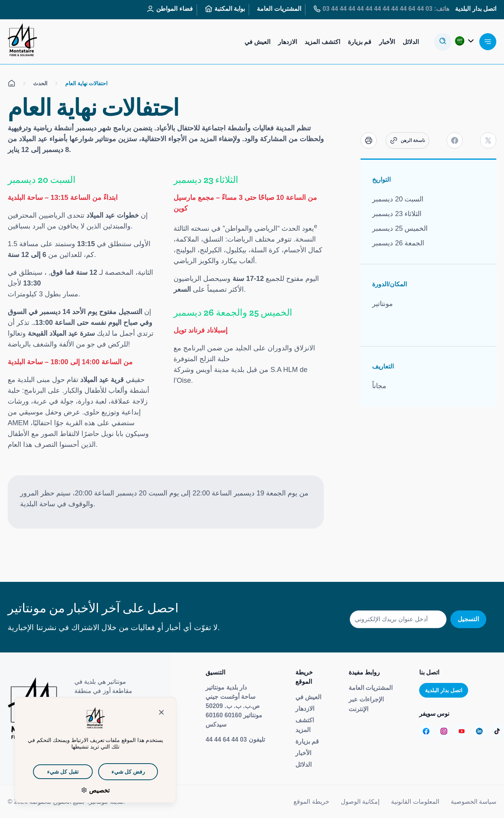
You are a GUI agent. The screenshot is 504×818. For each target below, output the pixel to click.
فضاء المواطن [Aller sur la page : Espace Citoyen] (169, 9)
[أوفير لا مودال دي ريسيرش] (443, 42)
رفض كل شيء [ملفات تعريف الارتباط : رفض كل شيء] (115, 772)
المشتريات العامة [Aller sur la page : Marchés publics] (279, 9)
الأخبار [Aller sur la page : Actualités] (387, 42)
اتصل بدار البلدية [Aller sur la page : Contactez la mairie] (476, 9)
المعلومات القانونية (415, 802)
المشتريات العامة (371, 688)
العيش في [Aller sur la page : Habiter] (257, 42)
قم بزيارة (307, 741)
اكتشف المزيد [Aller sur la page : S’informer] (322, 42)
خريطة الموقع (311, 802)
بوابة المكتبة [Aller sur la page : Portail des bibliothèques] (225, 9)
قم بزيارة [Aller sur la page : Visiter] (360, 42)
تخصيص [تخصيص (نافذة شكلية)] (85, 790)
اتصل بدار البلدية (444, 690)
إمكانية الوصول (360, 802)
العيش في (308, 697)
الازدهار (305, 709)
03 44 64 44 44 (226, 739)
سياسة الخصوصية (474, 802)
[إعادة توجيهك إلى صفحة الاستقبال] (22, 42)
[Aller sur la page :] (426, 731)
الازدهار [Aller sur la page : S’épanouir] (287, 42)
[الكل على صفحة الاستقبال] (12, 83)
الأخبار (303, 753)
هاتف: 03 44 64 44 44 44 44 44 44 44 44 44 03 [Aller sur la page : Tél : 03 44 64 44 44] (381, 9)
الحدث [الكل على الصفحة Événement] (40, 83)
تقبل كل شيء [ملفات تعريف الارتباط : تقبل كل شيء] (50, 772)
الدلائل (303, 765)
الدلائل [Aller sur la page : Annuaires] (411, 42)
